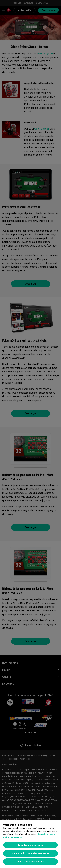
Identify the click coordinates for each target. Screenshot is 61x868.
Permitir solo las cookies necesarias (31, 853)
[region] (30, 844)
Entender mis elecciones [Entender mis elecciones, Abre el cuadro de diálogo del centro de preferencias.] (31, 845)
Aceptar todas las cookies (30, 862)
